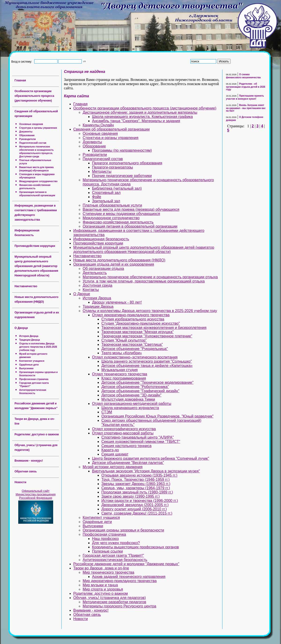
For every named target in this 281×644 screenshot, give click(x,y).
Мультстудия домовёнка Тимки (128, 399)
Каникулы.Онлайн (98, 125)
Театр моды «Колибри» (122, 353)
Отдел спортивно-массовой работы (123, 433)
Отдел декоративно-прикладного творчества (131, 315)
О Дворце (21, 328)
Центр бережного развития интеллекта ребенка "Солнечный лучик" (151, 458)
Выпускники (26, 368)
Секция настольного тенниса (126, 446)
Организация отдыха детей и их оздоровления (114, 264)
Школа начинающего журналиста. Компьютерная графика (142, 117)
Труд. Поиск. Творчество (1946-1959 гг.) (135, 480)
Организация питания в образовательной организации (130, 226)
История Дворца (29, 336)
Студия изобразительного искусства (133, 319)
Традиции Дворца (30, 340)
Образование (27, 135)
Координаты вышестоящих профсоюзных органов (135, 547)
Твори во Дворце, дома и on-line (101, 568)
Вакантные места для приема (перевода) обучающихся (131, 209)
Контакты (91, 290)
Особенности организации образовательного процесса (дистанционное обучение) (34, 96)
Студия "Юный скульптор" (124, 340)
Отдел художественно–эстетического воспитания (135, 357)
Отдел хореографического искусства (124, 429)
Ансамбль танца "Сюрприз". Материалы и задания (136, 121)
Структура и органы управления (38, 128)
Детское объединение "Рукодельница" (135, 349)
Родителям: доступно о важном (37, 434)
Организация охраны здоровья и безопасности (123, 530)
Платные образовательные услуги (112, 205)
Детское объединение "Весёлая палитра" (128, 463)
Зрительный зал (106, 201)
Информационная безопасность (101, 239)
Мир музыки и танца (100, 585)
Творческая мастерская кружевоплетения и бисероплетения (154, 328)
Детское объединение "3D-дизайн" (131, 395)
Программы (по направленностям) (122, 150)
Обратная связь (26, 471)
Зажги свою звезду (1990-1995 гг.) (131, 496)
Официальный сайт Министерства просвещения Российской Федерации (36, 494)
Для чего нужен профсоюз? (116, 543)
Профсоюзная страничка (34, 379)
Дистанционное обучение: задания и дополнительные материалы (140, 112)
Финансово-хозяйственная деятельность (118, 222)
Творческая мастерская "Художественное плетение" (147, 336)
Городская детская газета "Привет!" (113, 555)
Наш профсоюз (105, 539)
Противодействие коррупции (35, 246)
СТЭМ (107, 412)
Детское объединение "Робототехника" (135, 387)
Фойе (97, 197)
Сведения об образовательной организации (111, 129)
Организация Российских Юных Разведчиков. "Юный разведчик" (157, 416)
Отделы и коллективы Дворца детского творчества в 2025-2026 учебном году (38, 347)
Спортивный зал (106, 193)
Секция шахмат (115, 454)
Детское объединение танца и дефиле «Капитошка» (147, 366)
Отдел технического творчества (120, 374)
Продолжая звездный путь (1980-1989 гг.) (137, 492)
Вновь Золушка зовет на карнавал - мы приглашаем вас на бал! (246, 108)
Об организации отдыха (103, 269)
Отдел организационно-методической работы (132, 404)
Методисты (102, 171)
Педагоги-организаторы (113, 167)
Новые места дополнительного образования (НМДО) (119, 260)
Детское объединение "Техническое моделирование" (147, 382)
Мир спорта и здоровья (103, 589)
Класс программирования (124, 378)
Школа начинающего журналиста (130, 408)
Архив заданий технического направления (129, 577)
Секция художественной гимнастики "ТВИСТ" (141, 442)
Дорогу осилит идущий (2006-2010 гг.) (134, 509)
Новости (20, 482)
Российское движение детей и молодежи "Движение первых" (126, 564)
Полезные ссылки (107, 551)
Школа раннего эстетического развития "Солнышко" (147, 361)
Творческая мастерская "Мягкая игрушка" (138, 332)
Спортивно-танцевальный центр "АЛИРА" (138, 437)
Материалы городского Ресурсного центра (119, 606)
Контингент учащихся (32, 361)
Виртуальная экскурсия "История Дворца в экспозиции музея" (146, 471)
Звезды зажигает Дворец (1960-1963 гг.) (136, 484)
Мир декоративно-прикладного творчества (120, 581)
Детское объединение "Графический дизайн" (140, 391)
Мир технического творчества (108, 572)
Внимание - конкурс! (29, 461)
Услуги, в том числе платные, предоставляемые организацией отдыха (144, 281)
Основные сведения (31, 124)
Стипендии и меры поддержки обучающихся (121, 214)
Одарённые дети (29, 365)
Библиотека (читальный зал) (117, 188)
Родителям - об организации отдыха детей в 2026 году (246, 87)
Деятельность (95, 273)
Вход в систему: (22, 61)
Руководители (28, 139)
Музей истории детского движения (113, 467)
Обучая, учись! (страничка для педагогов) (110, 598)
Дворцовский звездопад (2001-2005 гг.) (135, 505)
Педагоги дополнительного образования (127, 163)
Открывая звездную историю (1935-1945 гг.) (139, 475)
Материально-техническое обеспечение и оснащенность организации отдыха (150, 277)
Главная (20, 80)
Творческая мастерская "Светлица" (132, 345)
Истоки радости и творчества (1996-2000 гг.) (140, 501)
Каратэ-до (110, 450)
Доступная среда (98, 285)
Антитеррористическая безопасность (115, 560)
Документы (26, 132)
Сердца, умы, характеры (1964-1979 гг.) (136, 488)
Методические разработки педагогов (114, 602)
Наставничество (26, 286)
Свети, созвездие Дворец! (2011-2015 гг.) (137, 513)
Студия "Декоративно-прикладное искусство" (141, 323)
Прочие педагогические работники (122, 176)
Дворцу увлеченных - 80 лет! (117, 302)
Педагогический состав (33, 143)
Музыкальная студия (120, 370)
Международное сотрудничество (38, 181)
